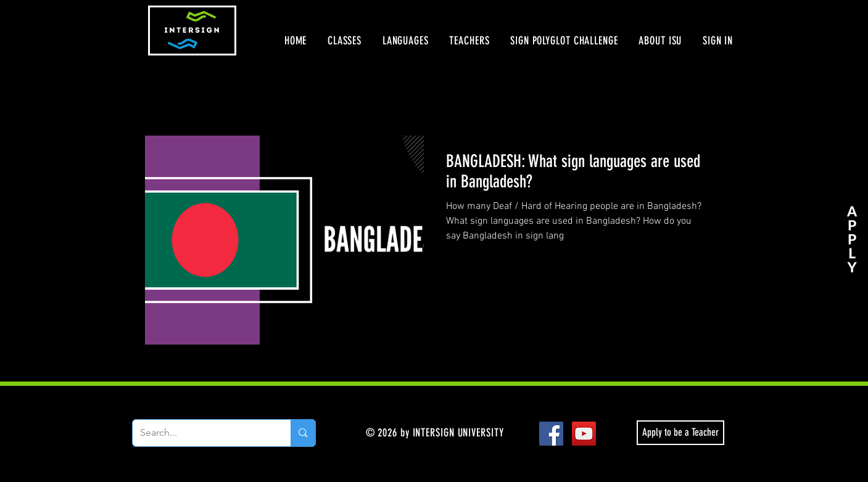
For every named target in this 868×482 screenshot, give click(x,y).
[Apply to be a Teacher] (680, 433)
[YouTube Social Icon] (584, 434)
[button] (345, 41)
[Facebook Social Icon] (551, 434)
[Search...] (203, 433)
